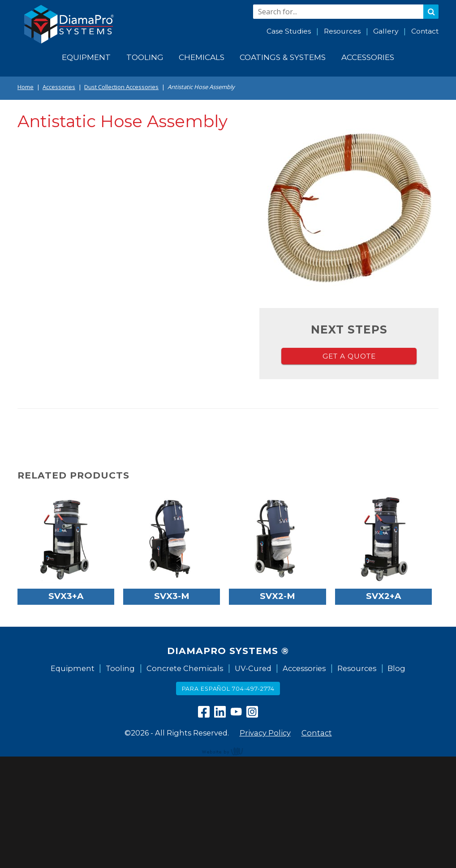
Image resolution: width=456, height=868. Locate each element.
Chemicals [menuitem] (202, 57)
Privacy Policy (265, 733)
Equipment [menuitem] (86, 57)
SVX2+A (383, 596)
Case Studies (289, 31)
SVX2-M (277, 596)
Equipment (73, 668)
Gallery (386, 31)
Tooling (120, 668)
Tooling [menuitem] (145, 57)
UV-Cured (253, 668)
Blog (396, 668)
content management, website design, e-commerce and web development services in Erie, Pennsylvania (228, 751)
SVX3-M (172, 596)
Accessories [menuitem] (368, 57)
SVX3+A (66, 596)
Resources (342, 31)
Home (26, 87)
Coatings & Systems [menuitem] (283, 57)
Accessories (59, 87)
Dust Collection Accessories (121, 87)
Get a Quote (349, 356)
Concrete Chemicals (185, 668)
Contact (425, 31)
